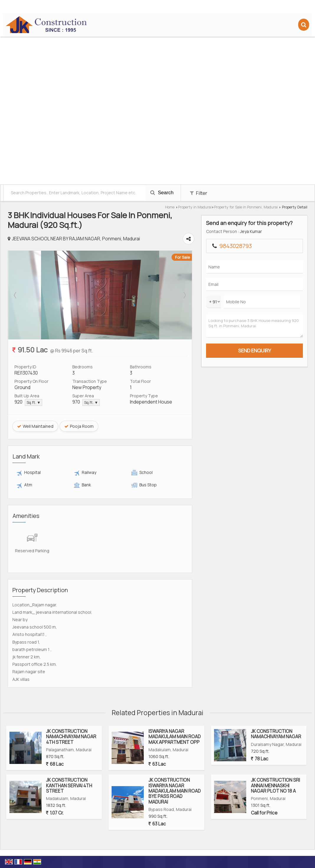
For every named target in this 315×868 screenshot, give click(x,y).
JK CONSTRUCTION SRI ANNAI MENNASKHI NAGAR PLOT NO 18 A (275, 786)
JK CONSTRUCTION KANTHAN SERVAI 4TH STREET (69, 786)
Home (170, 207)
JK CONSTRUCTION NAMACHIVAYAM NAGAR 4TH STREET (71, 737)
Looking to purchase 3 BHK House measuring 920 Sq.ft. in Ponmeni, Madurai (275, 332)
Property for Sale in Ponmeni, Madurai (246, 207)
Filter (199, 193)
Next (216, 295)
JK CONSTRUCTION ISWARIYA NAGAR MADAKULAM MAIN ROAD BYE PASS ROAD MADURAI (175, 791)
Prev (16, 295)
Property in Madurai (195, 207)
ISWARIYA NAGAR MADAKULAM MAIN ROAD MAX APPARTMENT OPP (175, 737)
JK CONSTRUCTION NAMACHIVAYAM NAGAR (276, 734)
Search (162, 193)
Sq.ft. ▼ (34, 403)
